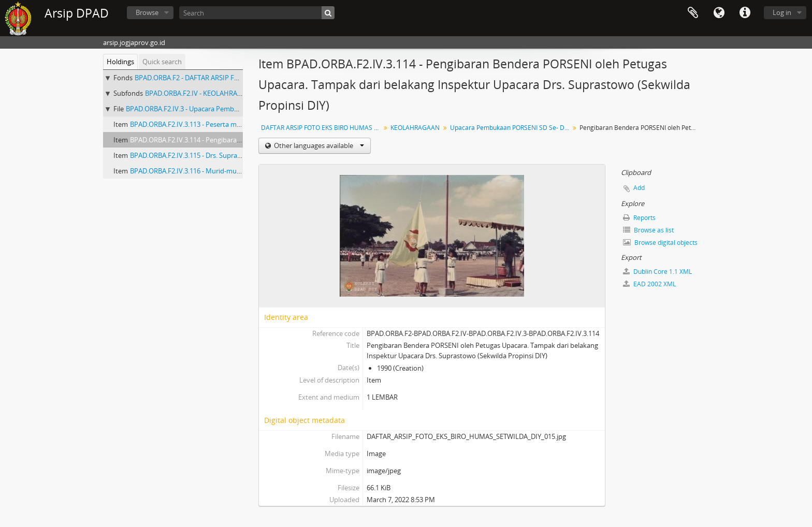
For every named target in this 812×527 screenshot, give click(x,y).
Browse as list (648, 230)
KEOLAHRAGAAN (415, 128)
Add (639, 188)
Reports (639, 218)
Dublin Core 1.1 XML (657, 272)
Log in (782, 12)
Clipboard (693, 13)
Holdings (120, 62)
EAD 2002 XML (649, 284)
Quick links (745, 13)
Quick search (162, 62)
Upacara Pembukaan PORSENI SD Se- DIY (510, 128)
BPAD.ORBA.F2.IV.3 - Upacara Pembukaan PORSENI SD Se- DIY (221, 109)
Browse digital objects (660, 243)
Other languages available (318, 145)
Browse (147, 12)
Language (719, 13)
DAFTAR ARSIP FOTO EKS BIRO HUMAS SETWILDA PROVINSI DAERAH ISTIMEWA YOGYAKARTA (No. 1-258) (322, 128)
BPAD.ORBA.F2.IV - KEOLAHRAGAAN (200, 93)
